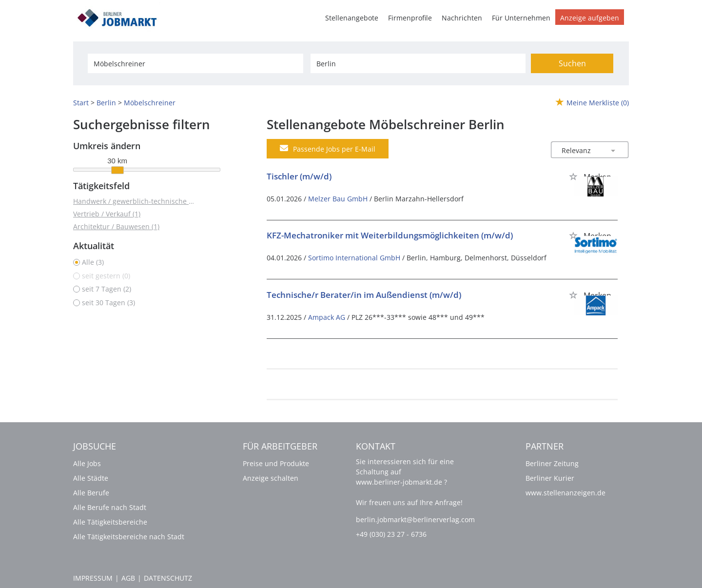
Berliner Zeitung (552, 463)
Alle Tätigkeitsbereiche (110, 522)
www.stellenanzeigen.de (565, 493)
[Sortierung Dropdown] (613, 150)
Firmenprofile (410, 18)
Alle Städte (91, 478)
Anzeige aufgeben (590, 18)
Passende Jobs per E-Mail (328, 149)
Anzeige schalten (271, 478)
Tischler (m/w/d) (299, 176)
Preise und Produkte (276, 463)
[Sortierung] (580, 150)
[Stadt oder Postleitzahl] (418, 63)
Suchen (572, 63)
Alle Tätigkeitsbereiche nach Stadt (129, 537)
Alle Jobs (87, 463)
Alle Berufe (91, 493)
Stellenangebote (352, 18)
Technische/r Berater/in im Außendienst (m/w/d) (364, 295)
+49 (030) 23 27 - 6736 (391, 534)
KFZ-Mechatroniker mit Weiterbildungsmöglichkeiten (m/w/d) (390, 235)
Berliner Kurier (550, 478)
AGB (128, 578)
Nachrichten (462, 18)
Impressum (93, 578)
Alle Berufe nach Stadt (110, 507)
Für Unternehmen (521, 18)
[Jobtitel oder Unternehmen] (195, 63)
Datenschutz (168, 578)
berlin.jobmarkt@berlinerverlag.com (415, 519)
